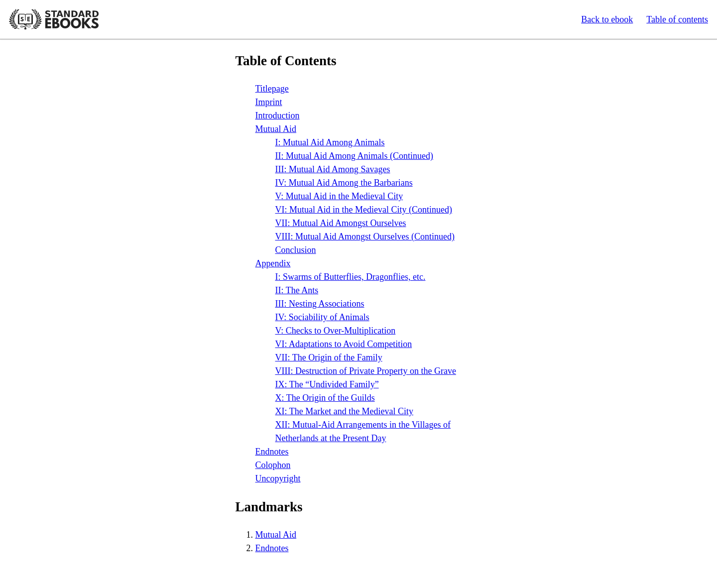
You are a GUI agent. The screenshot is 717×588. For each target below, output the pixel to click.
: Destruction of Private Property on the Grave (366, 371)
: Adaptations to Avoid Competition (344, 344)
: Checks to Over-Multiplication (336, 331)
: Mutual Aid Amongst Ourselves (341, 223)
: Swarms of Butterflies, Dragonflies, (351, 277)
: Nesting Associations (320, 304)
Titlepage (272, 89)
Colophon (273, 465)
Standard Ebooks (54, 19)
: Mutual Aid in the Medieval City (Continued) (364, 210)
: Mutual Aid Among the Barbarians (344, 183)
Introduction (278, 116)
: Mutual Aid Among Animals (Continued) (355, 156)
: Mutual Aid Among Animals (330, 142)
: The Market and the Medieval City (345, 411)
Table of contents (677, 19)
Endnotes (272, 452)
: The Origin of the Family (329, 357)
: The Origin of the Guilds (325, 398)
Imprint (269, 102)
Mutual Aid (276, 129)
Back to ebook (607, 19)
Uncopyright (278, 478)
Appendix (273, 263)
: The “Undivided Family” (327, 384)
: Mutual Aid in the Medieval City (339, 196)
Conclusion (296, 250)
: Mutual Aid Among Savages (333, 169)
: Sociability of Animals (322, 317)
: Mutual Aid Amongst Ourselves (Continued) (365, 236)
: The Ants (297, 290)
